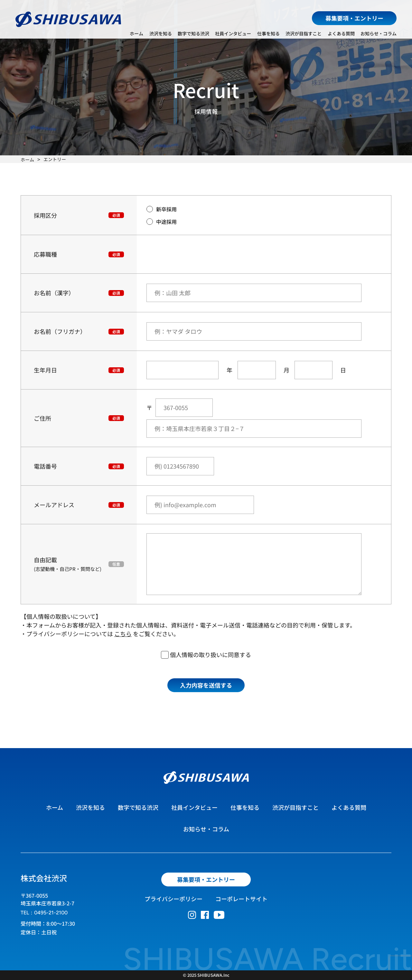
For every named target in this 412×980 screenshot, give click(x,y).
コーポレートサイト (241, 899)
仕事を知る (268, 33)
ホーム (136, 33)
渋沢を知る (161, 33)
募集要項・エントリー (354, 18)
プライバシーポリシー (173, 899)
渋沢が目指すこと (304, 33)
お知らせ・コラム (379, 33)
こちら (123, 634)
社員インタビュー (233, 33)
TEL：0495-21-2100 (44, 913)
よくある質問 (341, 33)
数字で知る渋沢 (193, 33)
